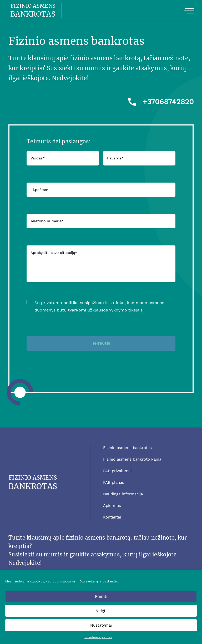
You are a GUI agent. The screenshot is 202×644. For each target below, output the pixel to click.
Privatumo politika (98, 637)
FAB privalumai (117, 471)
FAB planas (114, 482)
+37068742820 (168, 102)
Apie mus (112, 506)
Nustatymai (101, 625)
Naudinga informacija (123, 494)
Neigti (101, 611)
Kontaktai (112, 517)
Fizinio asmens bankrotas (127, 448)
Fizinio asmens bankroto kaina (132, 459)
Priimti (101, 596)
